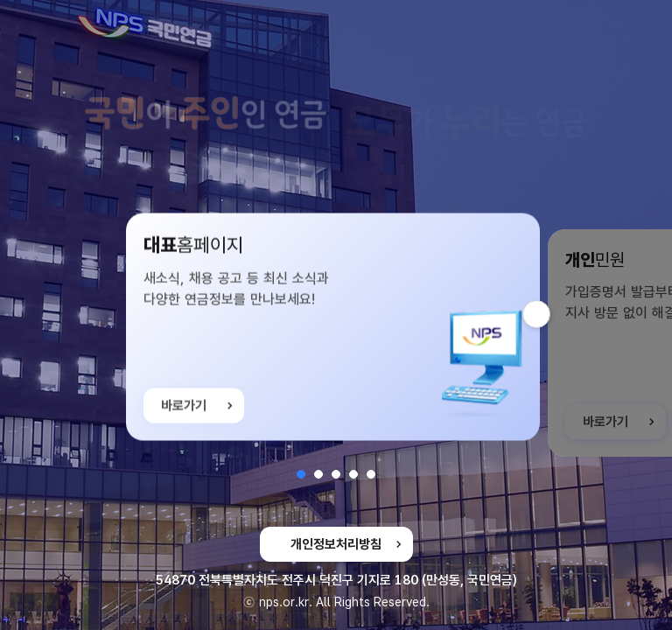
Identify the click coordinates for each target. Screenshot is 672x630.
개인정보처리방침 (336, 544)
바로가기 (184, 420)
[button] (301, 474)
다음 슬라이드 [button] (550, 314)
